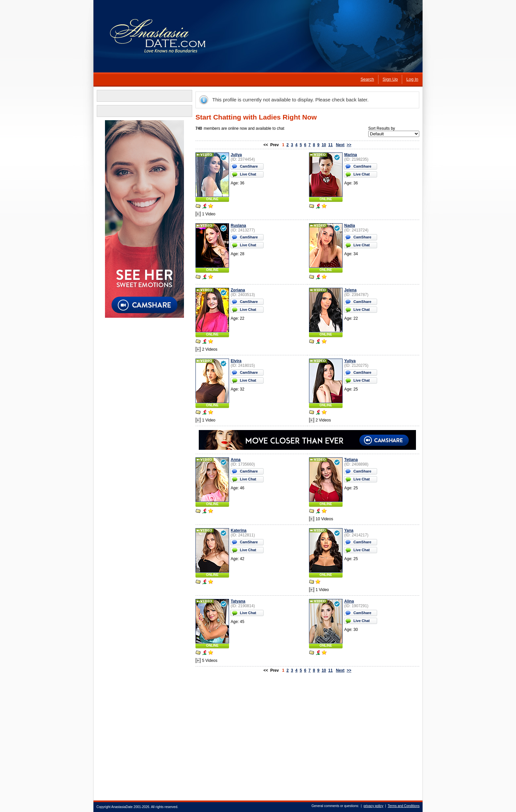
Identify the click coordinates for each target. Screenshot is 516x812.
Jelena (350, 290)
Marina (351, 155)
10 (324, 145)
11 (330, 145)
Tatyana (238, 601)
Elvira (236, 361)
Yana (349, 530)
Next (340, 145)
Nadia (350, 226)
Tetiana (351, 460)
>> (349, 145)
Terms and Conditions (404, 806)
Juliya (236, 155)
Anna (236, 460)
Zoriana (238, 290)
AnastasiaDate (122, 807)
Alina (349, 601)
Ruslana (238, 226)
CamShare (249, 166)
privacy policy (374, 806)
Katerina (239, 530)
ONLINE (212, 199)
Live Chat (248, 174)
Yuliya (350, 361)
